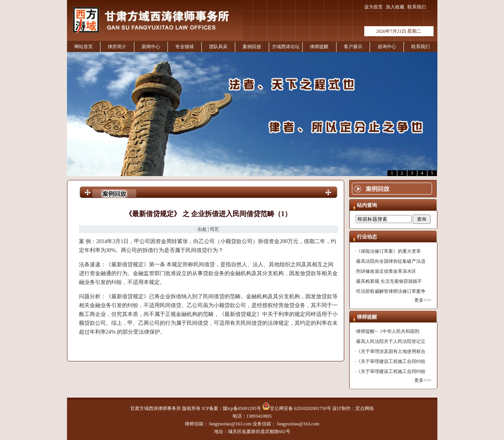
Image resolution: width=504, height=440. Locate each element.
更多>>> (423, 300)
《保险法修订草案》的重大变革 (388, 251)
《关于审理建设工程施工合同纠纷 (391, 361)
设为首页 (373, 7)
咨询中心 (387, 47)
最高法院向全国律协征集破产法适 (391, 261)
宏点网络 (365, 408)
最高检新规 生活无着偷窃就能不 (389, 281)
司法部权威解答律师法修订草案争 (391, 291)
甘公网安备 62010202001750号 (297, 408)
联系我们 (417, 7)
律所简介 (117, 47)
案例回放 (252, 47)
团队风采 (218, 47)
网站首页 (84, 47)
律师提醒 (319, 47)
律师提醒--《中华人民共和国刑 (388, 331)
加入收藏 (395, 7)
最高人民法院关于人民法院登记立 (391, 341)
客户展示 (353, 47)
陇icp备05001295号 (242, 408)
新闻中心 (151, 47)
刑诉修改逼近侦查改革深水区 (386, 271)
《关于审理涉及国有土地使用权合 (391, 351)
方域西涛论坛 (286, 47)
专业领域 (184, 47)
